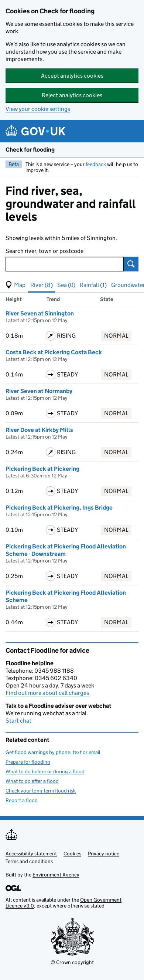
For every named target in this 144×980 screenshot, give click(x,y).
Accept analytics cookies (72, 76)
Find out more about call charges (47, 693)
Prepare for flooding (28, 762)
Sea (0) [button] (66, 285)
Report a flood (22, 800)
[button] (16, 285)
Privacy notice (104, 854)
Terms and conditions (29, 861)
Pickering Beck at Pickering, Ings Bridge (59, 508)
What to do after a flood (32, 781)
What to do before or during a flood (45, 771)
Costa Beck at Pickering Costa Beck (54, 352)
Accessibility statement (31, 854)
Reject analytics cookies (72, 95)
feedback (96, 164)
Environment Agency (56, 875)
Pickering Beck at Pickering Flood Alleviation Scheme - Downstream (66, 550)
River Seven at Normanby (39, 391)
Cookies (72, 854)
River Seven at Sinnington (40, 313)
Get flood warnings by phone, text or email (53, 752)
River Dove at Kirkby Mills (39, 430)
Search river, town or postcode (44, 251)
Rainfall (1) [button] (93, 285)
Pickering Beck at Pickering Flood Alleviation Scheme (66, 596)
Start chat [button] (18, 721)
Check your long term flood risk (41, 791)
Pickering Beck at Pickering (42, 469)
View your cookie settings (38, 109)
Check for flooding (30, 150)
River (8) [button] (42, 285)
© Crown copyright (72, 962)
